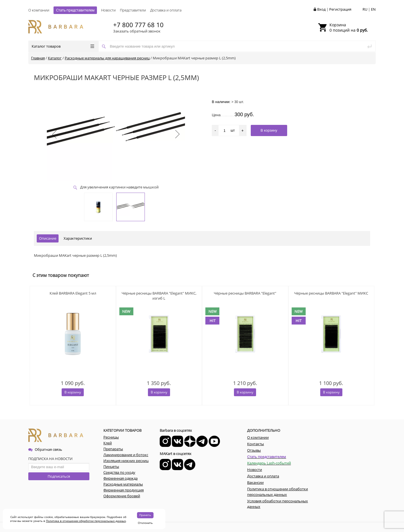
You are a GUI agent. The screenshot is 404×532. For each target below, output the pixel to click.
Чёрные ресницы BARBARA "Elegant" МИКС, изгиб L (159, 296)
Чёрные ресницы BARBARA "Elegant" (245, 293)
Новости (108, 10)
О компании (39, 10)
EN (373, 9)
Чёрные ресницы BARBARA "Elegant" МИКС (331, 293)
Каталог (55, 58)
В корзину (73, 392)
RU (365, 9)
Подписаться (59, 476)
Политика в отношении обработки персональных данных (86, 521)
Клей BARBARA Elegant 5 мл (73, 293)
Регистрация (340, 9)
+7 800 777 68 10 (138, 25)
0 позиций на (349, 27)
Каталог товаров (63, 46)
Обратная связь (45, 449)
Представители (133, 10)
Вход (321, 9)
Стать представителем (75, 10)
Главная (38, 58)
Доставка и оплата (166, 10)
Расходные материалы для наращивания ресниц (107, 58)
